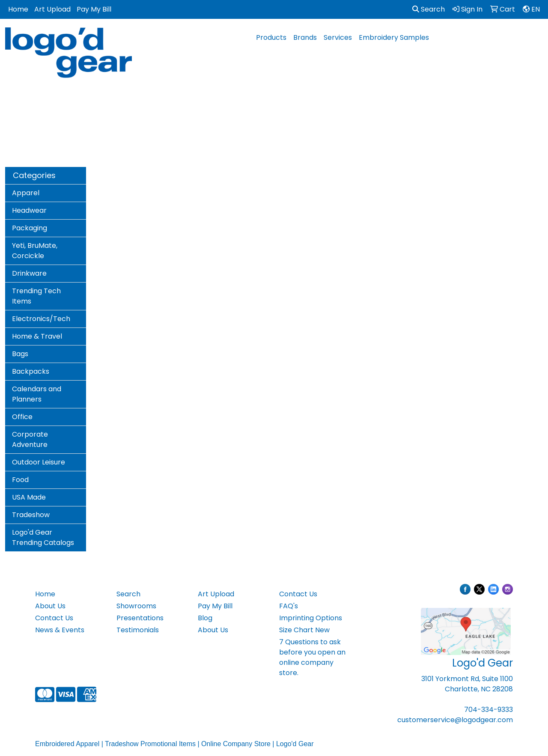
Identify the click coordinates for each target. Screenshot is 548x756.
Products (271, 37)
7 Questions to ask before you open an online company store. (312, 657)
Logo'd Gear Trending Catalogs (43, 537)
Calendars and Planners (37, 394)
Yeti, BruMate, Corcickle (35, 251)
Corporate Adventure (30, 439)
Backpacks (31, 371)
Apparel (26, 193)
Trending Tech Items (36, 296)
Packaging (30, 228)
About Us (50, 606)
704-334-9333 (488, 710)
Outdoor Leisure (39, 462)
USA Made (29, 497)
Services (338, 37)
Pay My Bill (94, 9)
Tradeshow (31, 515)
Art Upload (52, 9)
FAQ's (289, 606)
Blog (205, 618)
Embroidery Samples (394, 37)
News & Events (60, 630)
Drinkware (29, 273)
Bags (20, 354)
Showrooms (136, 606)
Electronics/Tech (41, 319)
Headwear (29, 210)
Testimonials (138, 630)
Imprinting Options (311, 618)
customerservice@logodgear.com (455, 720)
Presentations (140, 618)
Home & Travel (37, 336)
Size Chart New (304, 630)
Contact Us (54, 618)
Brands (305, 37)
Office (22, 417)
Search (429, 9)
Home (18, 9)
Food (20, 480)
